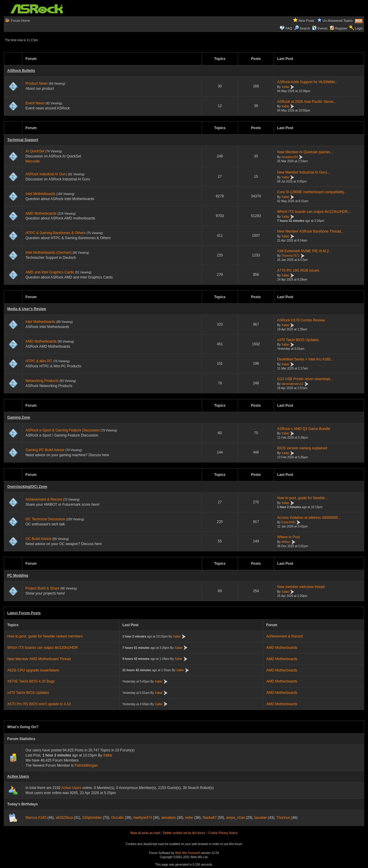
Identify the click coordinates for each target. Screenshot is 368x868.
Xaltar (285, 87)
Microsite (32, 161)
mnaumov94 (290, 157)
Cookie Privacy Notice (223, 833)
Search (305, 28)
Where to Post (288, 537)
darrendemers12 (292, 384)
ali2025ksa (64, 818)
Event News (35, 103)
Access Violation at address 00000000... (309, 518)
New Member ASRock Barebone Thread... (310, 231)
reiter (189, 818)
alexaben (169, 818)
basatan (261, 818)
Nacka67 (210, 818)
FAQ (289, 28)
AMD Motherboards (41, 213)
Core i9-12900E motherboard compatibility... (312, 192)
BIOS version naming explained (302, 448)
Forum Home (20, 21)
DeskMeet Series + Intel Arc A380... (305, 359)
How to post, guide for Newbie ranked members (45, 636)
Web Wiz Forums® (188, 853)
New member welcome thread (301, 587)
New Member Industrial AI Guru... (303, 172)
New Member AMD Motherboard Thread (39, 659)
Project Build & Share (42, 588)
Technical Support (23, 140)
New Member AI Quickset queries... (305, 152)
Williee (286, 542)
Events (320, 28)
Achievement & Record (44, 499)
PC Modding (18, 575)
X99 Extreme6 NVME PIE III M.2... (304, 251)
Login (359, 28)
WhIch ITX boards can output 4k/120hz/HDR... (314, 212)
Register (341, 28)
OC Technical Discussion (45, 519)
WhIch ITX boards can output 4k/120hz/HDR (42, 648)
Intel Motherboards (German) (48, 253)
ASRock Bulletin (21, 71)
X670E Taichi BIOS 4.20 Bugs (31, 681)
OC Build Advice (38, 539)
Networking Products (42, 381)
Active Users (18, 776)
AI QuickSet (35, 151)
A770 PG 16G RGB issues (298, 270)
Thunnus (283, 818)
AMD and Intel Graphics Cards (50, 272)
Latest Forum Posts (24, 613)
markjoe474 (143, 818)
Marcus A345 (36, 818)
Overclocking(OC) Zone (27, 487)
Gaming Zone (19, 417)
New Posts (306, 21)
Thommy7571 (290, 256)
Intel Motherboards (40, 194)
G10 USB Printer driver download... (305, 379)
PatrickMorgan (86, 765)
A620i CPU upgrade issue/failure (33, 670)
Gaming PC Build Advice (45, 450)
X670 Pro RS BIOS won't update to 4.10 (39, 704)
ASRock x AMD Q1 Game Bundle (304, 429)
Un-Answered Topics (338, 21)
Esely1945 (289, 523)
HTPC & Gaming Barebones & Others (55, 233)
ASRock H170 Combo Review (301, 320)
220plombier (92, 818)
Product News (37, 83)
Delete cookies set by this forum (184, 833)
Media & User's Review (27, 309)
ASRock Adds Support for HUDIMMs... (308, 82)
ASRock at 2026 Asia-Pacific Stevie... (307, 102)
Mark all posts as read (145, 833)
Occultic (118, 818)
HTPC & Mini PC (39, 361)
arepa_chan (236, 818)
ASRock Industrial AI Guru (46, 174)
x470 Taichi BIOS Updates (298, 340)
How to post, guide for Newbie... (302, 498)
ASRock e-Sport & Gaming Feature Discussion (63, 430)
